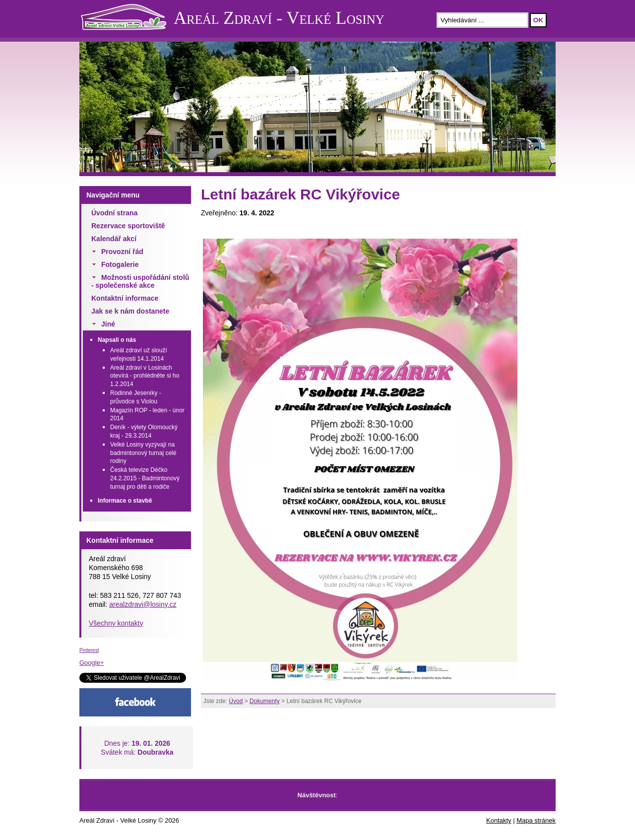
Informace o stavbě (125, 501)
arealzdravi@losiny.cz (143, 604)
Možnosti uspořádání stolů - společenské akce (140, 281)
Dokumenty (265, 701)
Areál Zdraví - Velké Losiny (279, 18)
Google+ (92, 663)
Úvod (236, 701)
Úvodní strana (114, 213)
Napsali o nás (117, 340)
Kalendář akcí (114, 239)
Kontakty (499, 820)
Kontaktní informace (125, 298)
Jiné (108, 324)
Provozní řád (122, 252)
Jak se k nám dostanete (130, 311)
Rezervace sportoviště (128, 226)
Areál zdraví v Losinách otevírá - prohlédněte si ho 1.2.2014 (145, 376)
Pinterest (89, 650)
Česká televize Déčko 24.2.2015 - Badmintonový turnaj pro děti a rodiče (145, 478)
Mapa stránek (536, 820)
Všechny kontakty (116, 623)
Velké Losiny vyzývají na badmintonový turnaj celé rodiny (143, 453)
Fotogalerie (120, 264)
